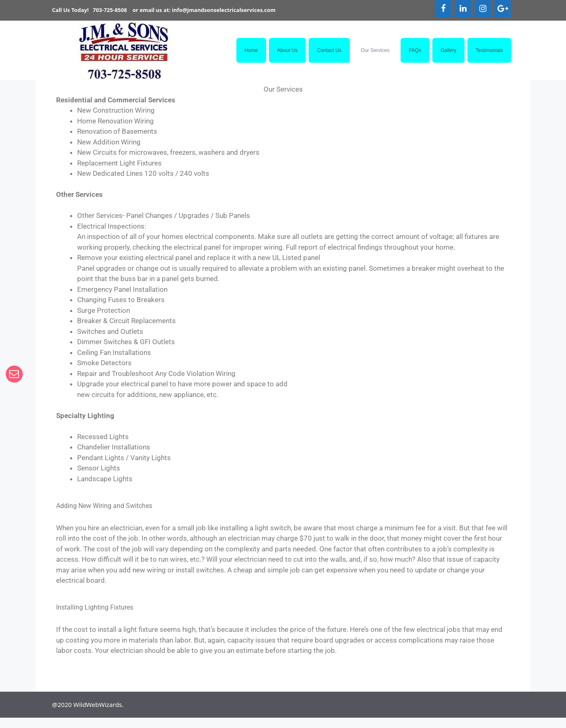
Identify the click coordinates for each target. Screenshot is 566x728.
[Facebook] (443, 9)
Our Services (375, 50)
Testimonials (489, 50)
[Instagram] (483, 9)
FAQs (415, 50)
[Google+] (502, 9)
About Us (287, 50)
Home (251, 50)
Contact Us (329, 50)
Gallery (448, 50)
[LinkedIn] (463, 9)
